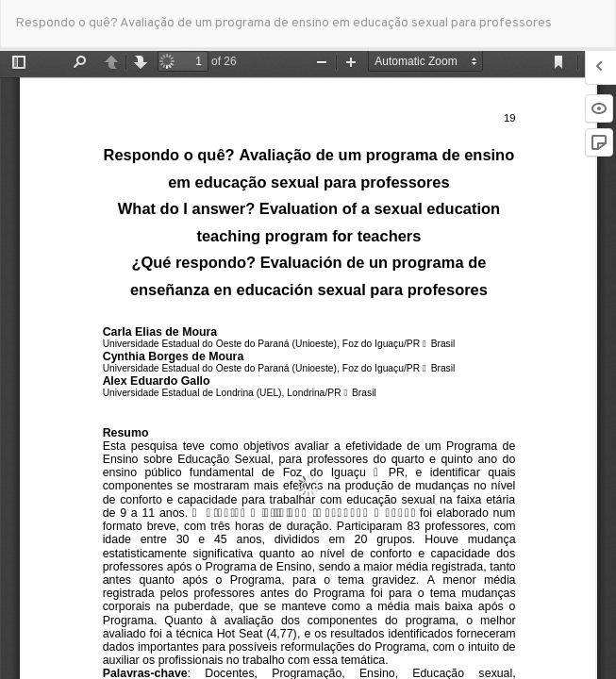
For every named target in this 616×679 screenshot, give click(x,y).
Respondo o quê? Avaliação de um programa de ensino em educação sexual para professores (283, 23)
